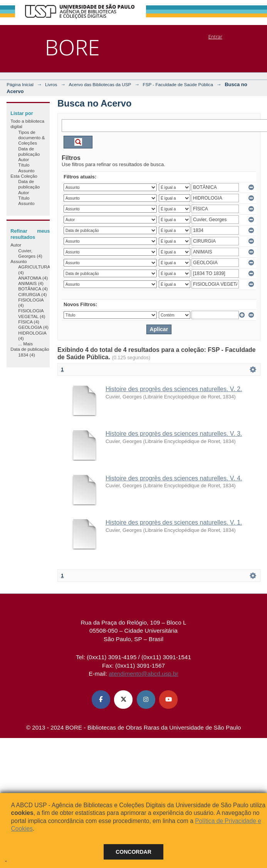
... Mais (25, 344)
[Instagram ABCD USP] (146, 700)
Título (24, 165)
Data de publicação (29, 151)
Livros (51, 84)
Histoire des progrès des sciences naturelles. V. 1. (174, 522)
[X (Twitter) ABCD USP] (123, 700)
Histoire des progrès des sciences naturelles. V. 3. (174, 434)
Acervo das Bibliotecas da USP (100, 84)
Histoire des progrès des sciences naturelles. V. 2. (174, 389)
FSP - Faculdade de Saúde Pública (178, 84)
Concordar (133, 852)
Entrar (215, 37)
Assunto (26, 171)
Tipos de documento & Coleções (31, 138)
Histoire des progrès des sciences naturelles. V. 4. (174, 478)
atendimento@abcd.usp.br (143, 674)
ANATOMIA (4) (33, 278)
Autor (24, 159)
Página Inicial (20, 84)
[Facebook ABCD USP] (101, 700)
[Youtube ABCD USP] (168, 700)
